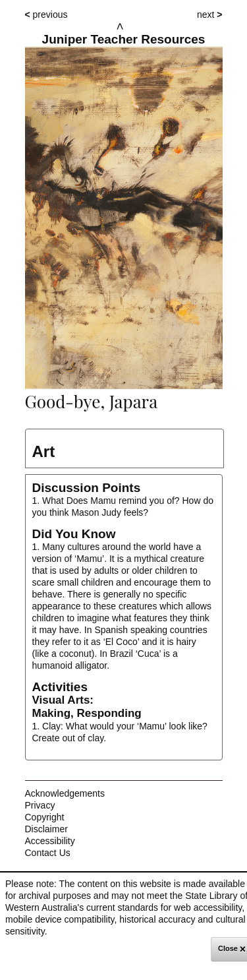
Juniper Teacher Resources (124, 40)
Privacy (40, 805)
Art (44, 451)
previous (46, 15)
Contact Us (48, 853)
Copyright (45, 817)
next (210, 15)
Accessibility (50, 841)
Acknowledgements (65, 793)
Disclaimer (46, 829)
